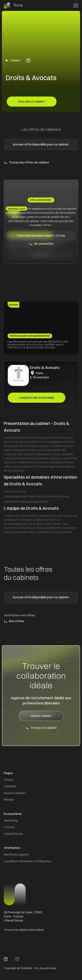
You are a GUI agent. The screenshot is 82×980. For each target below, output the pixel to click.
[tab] (13, 305)
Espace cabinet (15, 793)
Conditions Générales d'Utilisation (28, 861)
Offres (9, 780)
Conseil (9, 827)
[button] (74, 5)
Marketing (11, 821)
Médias (9, 800)
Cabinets (10, 787)
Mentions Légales (16, 855)
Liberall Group (13, 834)
